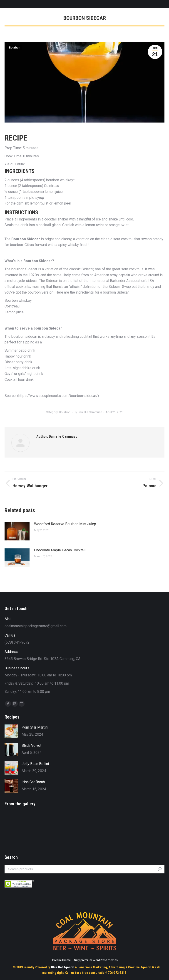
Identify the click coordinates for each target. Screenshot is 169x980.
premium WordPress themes (99, 960)
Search (160, 869)
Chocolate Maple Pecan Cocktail (60, 550)
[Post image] (17, 531)
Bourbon (15, 48)
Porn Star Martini (35, 727)
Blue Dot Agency (62, 967)
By (88, 412)
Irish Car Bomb (33, 782)
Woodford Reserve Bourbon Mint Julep (65, 524)
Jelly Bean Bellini (35, 764)
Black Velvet (31, 746)
